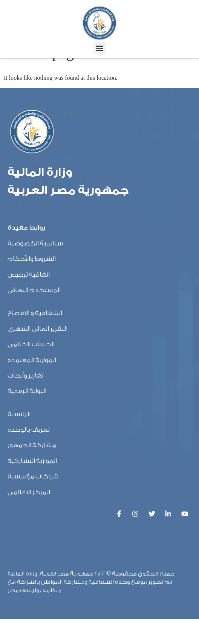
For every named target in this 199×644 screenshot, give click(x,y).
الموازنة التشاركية (32, 486)
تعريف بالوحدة (29, 454)
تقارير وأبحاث (25, 400)
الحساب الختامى (31, 369)
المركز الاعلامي (29, 517)
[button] (100, 48)
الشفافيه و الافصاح (35, 338)
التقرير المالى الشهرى (38, 354)
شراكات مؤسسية (33, 501)
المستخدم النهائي (34, 315)
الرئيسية (19, 439)
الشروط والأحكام (32, 284)
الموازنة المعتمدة (32, 385)
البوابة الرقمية (27, 416)
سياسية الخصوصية (35, 268)
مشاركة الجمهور (32, 470)
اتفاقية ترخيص (29, 299)
